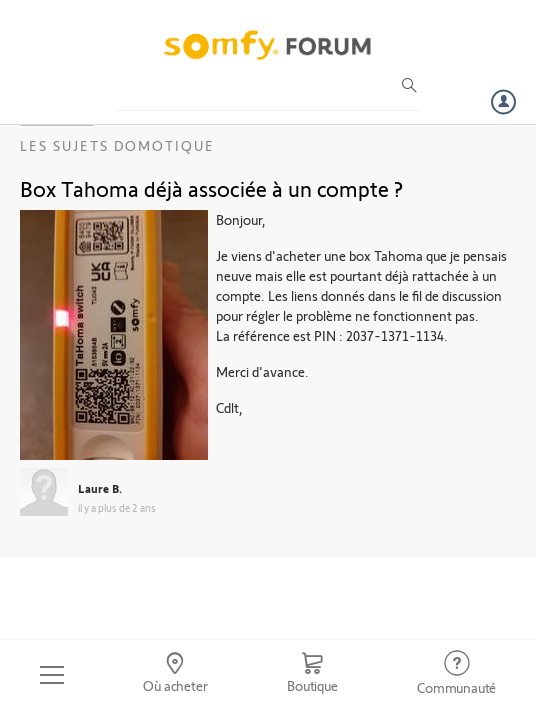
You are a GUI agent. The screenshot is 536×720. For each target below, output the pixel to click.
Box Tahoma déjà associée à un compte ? (211, 188)
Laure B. (100, 488)
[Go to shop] (312, 675)
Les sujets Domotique (117, 145)
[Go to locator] (176, 675)
